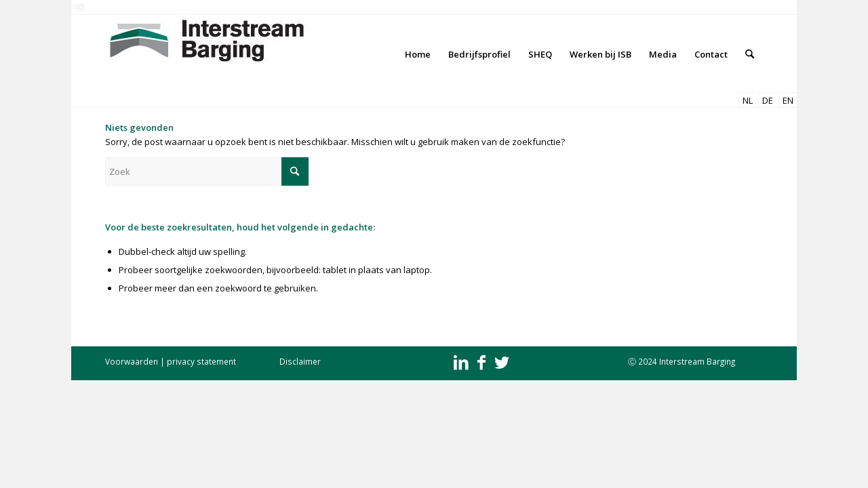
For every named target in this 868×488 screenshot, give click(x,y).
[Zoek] (750, 54)
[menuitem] (418, 54)
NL (748, 100)
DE (768, 100)
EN (788, 100)
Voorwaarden (132, 361)
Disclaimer (300, 361)
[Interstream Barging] (207, 54)
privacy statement (201, 361)
